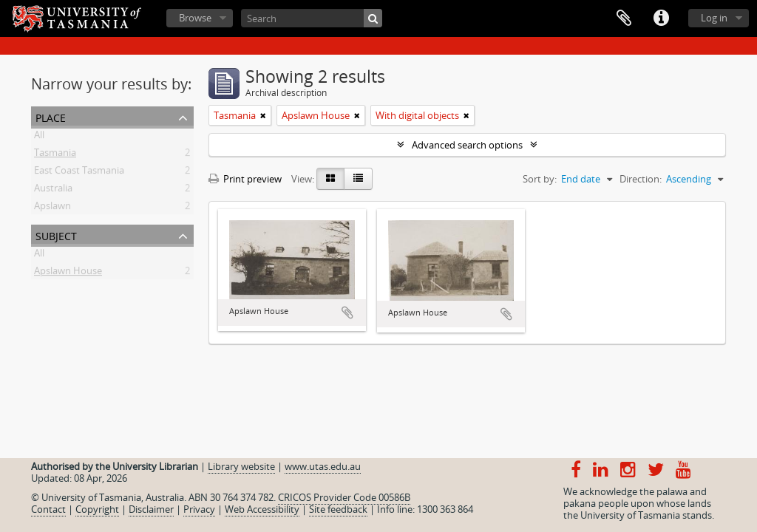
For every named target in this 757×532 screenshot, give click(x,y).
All (39, 137)
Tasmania (55, 155)
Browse (195, 18)
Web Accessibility (262, 509)
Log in (714, 18)
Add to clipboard (347, 313)
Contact (48, 509)
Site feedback (338, 509)
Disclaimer (151, 509)
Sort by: (540, 179)
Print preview (245, 179)
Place (51, 116)
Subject (56, 235)
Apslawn (52, 208)
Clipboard (624, 18)
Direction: (641, 179)
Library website (241, 466)
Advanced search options (467, 145)
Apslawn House (68, 273)
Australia (53, 191)
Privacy (199, 509)
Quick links (661, 18)
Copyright (97, 509)
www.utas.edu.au (323, 466)
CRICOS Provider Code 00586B (344, 497)
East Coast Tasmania (79, 173)
